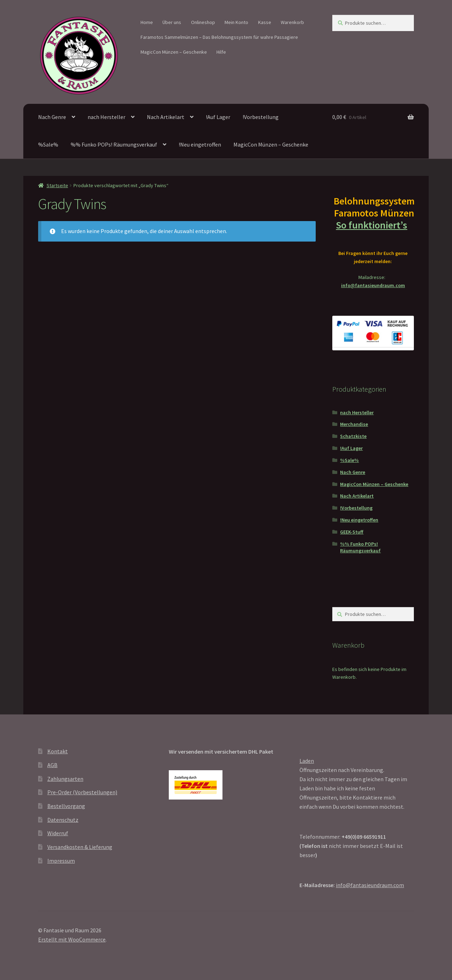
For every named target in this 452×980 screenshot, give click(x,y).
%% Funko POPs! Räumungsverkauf (114, 144)
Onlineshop (203, 22)
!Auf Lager (218, 117)
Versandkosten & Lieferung (80, 847)
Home (147, 22)
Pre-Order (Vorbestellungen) (82, 792)
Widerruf (58, 833)
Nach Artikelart (166, 117)
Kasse (265, 22)
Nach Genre (52, 117)
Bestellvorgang (66, 806)
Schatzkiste (353, 436)
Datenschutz (63, 820)
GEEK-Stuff (352, 532)
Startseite (57, 185)
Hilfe (221, 52)
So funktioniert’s (373, 225)
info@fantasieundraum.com (373, 285)
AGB (52, 765)
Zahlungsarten (65, 779)
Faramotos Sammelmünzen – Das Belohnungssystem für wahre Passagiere (219, 37)
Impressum (61, 861)
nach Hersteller (106, 117)
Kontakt (58, 751)
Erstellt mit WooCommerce (72, 939)
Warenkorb (292, 22)
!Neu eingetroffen (200, 144)
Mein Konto (236, 22)
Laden (307, 761)
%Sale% (48, 144)
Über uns (172, 22)
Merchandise (354, 424)
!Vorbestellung (261, 117)
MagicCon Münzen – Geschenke (174, 52)
